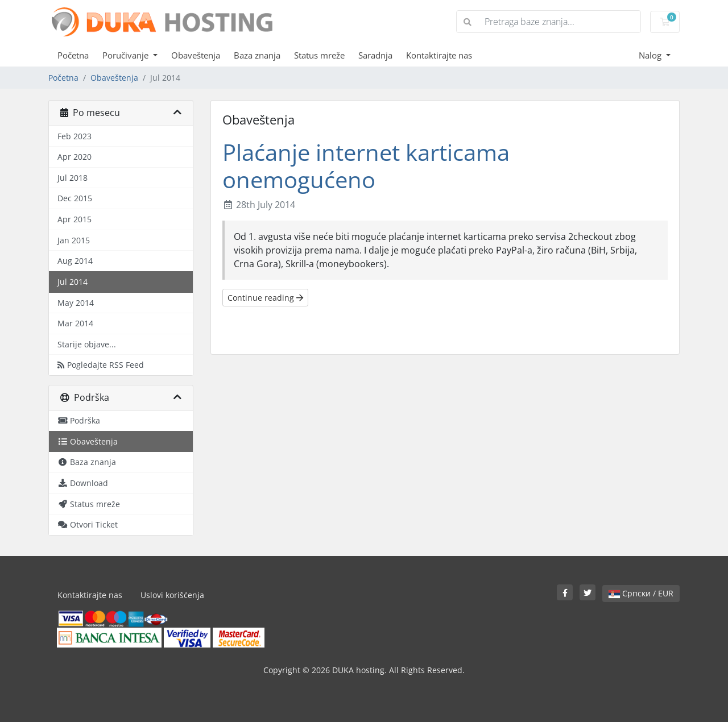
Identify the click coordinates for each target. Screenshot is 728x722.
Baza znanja (257, 55)
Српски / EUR (641, 593)
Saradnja (375, 55)
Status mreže (319, 55)
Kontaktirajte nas (439, 55)
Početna (73, 55)
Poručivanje (127, 55)
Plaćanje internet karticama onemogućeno (366, 166)
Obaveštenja (196, 55)
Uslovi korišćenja (172, 595)
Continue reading (265, 298)
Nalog (651, 55)
